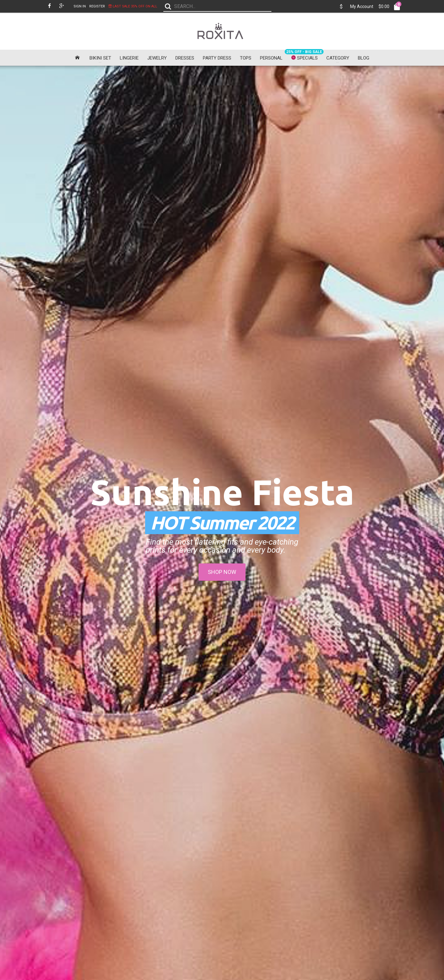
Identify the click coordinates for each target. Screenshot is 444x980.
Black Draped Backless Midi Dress (131, 358)
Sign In (80, 6)
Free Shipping (149, 883)
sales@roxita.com (335, 883)
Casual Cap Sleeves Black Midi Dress (221, 358)
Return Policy (148, 896)
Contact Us (206, 862)
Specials (264, 883)
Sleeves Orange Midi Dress (221, 644)
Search (286, 822)
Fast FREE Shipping (111, 822)
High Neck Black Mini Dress (41, 355)
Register (97, 6)
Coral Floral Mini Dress (131, 644)
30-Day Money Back (66, 822)
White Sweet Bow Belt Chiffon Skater (402, 646)
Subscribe (59, 940)
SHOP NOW (222, 179)
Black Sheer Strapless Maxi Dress (402, 358)
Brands (264, 862)
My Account (362, 6)
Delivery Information (154, 862)
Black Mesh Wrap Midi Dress (312, 355)
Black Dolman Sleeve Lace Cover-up (312, 646)
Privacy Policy (148, 869)
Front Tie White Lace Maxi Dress (41, 502)
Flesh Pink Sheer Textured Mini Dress (221, 502)
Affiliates (265, 876)
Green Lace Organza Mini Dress (402, 502)
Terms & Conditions (153, 876)
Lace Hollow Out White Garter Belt (312, 502)
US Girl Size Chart (152, 889)
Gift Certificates (270, 869)
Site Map (205, 876)
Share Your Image (154, 822)
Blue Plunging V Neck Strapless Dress (131, 502)
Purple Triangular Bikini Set (41, 644)
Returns (203, 869)
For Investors (148, 903)
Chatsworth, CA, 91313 (340, 869)
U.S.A (324, 876)
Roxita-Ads (146, 910)
